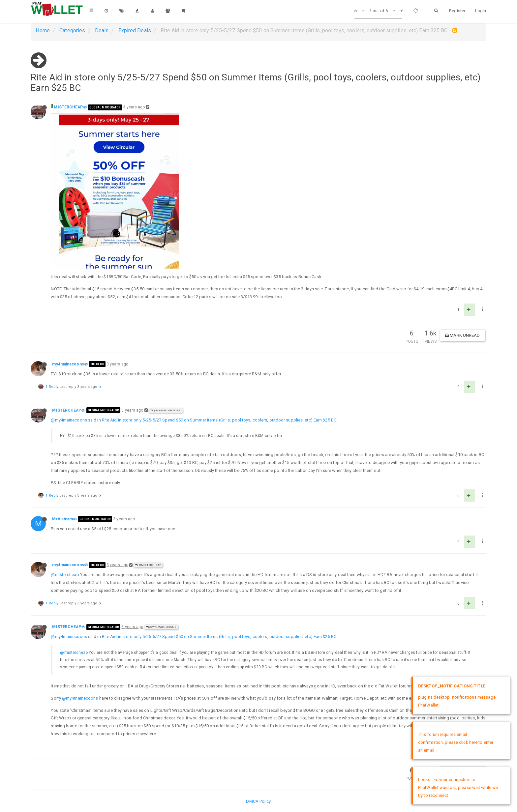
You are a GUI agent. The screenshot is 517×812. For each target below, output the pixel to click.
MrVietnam (62, 519)
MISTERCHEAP (68, 107)
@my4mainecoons (166, 410)
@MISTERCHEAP (148, 565)
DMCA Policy (258, 801)
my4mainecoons (68, 364)
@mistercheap (65, 575)
